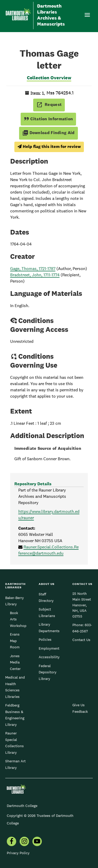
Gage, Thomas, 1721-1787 (33, 269)
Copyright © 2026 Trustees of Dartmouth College (40, 819)
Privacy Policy (18, 853)
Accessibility (49, 657)
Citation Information (48, 119)
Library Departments (49, 627)
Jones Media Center (15, 662)
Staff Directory (46, 597)
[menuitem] (11, 842)
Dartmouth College (22, 806)
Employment (49, 648)
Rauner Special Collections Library (15, 743)
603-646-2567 (82, 628)
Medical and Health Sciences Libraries (15, 687)
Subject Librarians (47, 612)
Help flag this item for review (49, 146)
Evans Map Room (15, 641)
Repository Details (33, 484)
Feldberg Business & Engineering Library (15, 715)
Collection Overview (49, 78)
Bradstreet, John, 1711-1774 (35, 275)
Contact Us (81, 640)
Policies (45, 639)
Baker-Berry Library (15, 601)
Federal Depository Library (48, 672)
